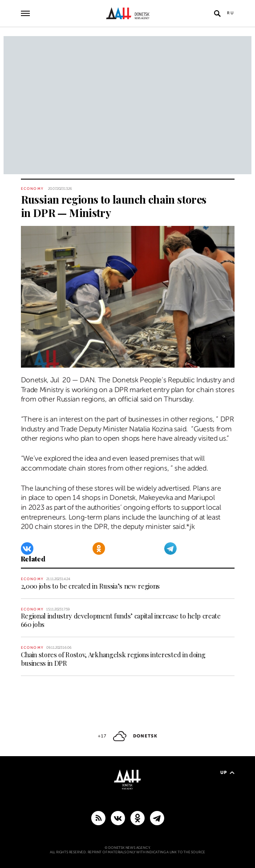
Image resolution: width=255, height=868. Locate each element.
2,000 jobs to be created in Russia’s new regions (91, 586)
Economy (32, 189)
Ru (231, 13)
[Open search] (218, 13)
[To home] (128, 13)
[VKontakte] (27, 549)
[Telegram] (170, 549)
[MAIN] (157, 818)
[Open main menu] (25, 13)
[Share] (10, 356)
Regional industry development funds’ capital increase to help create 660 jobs (121, 620)
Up (227, 772)
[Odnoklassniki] (99, 549)
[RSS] (98, 818)
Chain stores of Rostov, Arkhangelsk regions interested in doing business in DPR (113, 659)
